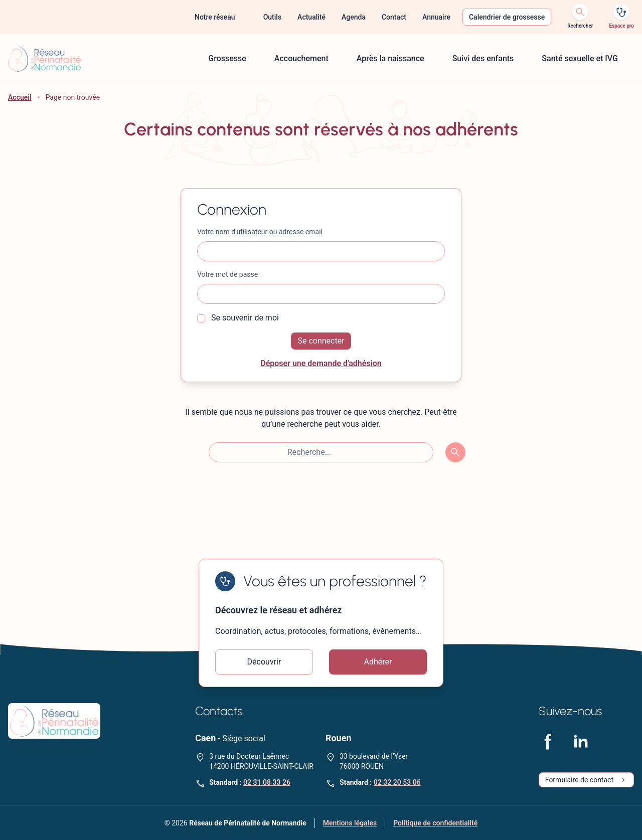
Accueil (20, 97)
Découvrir (264, 662)
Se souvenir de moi (238, 318)
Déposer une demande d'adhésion (321, 363)
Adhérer (378, 662)
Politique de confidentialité (435, 823)
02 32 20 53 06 (397, 782)
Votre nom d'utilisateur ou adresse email (260, 232)
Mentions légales (350, 823)
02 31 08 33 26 (267, 782)
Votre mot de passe (227, 274)
